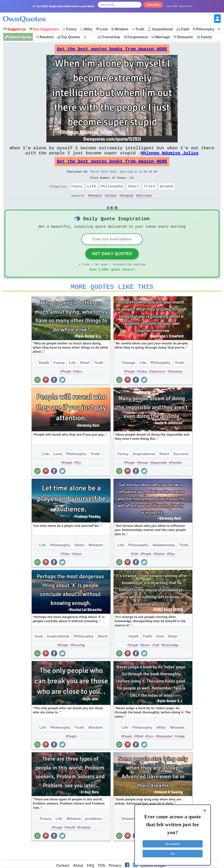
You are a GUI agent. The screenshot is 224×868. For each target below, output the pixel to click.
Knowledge (171, 659)
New (91, 37)
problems (94, 833)
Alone (111, 205)
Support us (16, 29)
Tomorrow (158, 386)
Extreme (145, 205)
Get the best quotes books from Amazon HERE (112, 50)
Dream (143, 477)
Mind (139, 751)
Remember (165, 751)
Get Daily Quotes (112, 265)
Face (150, 751)
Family (206, 37)
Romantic (185, 37)
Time (66, 568)
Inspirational (162, 29)
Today (143, 386)
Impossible (159, 477)
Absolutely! (173, 842)
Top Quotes (71, 37)
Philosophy (205, 29)
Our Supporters (46, 29)
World (71, 842)
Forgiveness (138, 37)
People (96, 205)
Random (47, 37)
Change (128, 377)
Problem (85, 842)
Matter (160, 568)
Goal (39, 651)
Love (104, 29)
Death (44, 377)
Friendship (111, 37)
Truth (140, 29)
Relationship (164, 560)
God (160, 651)
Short (134, 195)
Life (92, 195)
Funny (71, 29)
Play (171, 568)
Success (181, 468)
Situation (175, 386)
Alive (78, 386)
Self (157, 659)
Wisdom (121, 29)
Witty (88, 29)
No (173, 852)
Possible (176, 477)
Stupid (127, 205)
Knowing (78, 659)
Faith (185, 29)
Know (146, 659)
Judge (180, 751)
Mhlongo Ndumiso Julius (170, 157)
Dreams (128, 833)
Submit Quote (20, 37)
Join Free (153, 5)
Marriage (163, 37)
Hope (173, 651)
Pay (78, 477)
